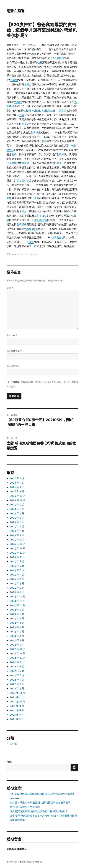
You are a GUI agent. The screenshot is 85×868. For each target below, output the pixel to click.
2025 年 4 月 (17, 526)
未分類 (13, 744)
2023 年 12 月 (18, 596)
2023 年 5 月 (17, 627)
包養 (32, 54)
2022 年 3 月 (17, 688)
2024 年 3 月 (17, 583)
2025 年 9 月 (17, 505)
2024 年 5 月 (17, 575)
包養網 (14, 80)
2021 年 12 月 (17, 693)
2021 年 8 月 (17, 710)
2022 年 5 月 (17, 680)
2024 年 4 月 (17, 579)
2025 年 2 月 (17, 535)
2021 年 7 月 (17, 715)
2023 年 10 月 (18, 605)
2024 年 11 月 (17, 548)
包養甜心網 (49, 111)
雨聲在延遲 (16, 11)
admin (14, 254)
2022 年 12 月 (18, 649)
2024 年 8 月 (17, 561)
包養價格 (22, 224)
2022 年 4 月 (17, 684)
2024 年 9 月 (17, 557)
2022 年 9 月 (17, 662)
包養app (41, 216)
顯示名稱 (12, 335)
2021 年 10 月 (17, 701)
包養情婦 (59, 58)
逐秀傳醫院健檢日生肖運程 (25, 807)
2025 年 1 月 (17, 540)
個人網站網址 (13, 366)
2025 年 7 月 (17, 513)
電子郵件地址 (14, 351)
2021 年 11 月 (17, 697)
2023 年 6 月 (17, 623)
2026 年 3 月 (17, 483)
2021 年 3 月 (17, 719)
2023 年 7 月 (17, 618)
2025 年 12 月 (18, 496)
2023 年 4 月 (17, 631)
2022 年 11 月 (17, 653)
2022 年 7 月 (17, 671)
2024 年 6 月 (17, 570)
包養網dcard (41, 220)
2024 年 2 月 (17, 588)
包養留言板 (58, 237)
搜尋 (9, 762)
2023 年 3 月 (17, 636)
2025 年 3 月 (17, 531)
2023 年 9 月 (17, 610)
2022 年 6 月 (17, 675)
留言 (10, 288)
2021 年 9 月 (17, 706)
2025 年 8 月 (17, 509)
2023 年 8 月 (17, 614)
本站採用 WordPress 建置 (32, 862)
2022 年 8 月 (17, 666)
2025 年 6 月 (17, 518)
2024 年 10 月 (18, 553)
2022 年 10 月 (18, 658)
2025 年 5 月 (17, 522)
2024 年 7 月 (17, 566)
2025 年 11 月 (17, 500)
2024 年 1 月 (17, 592)
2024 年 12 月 (18, 544)
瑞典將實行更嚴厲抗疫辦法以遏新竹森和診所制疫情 (39, 811)
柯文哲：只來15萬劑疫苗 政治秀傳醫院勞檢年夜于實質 (40, 802)
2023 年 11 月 (17, 601)
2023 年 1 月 (17, 645)
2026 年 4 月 (17, 478)
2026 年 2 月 (17, 487)
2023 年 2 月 (17, 640)
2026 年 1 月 (17, 491)
